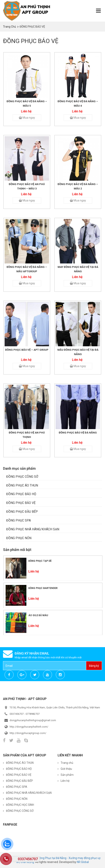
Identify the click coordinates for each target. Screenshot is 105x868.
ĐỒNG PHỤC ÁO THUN (22, 485)
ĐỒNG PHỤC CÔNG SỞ (22, 477)
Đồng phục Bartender (43, 588)
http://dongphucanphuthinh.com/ (29, 727)
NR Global (83, 862)
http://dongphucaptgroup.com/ (28, 733)
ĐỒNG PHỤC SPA (18, 520)
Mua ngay (27, 118)
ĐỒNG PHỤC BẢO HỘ (21, 494)
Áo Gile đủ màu (38, 615)
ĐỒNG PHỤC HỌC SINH (20, 805)
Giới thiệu (66, 769)
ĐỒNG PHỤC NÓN (19, 538)
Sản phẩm (67, 775)
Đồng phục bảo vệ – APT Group (27, 350)
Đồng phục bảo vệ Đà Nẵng (78, 433)
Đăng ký (94, 666)
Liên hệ (65, 781)
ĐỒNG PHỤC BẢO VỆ (21, 503)
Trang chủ (9, 27)
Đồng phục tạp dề (40, 561)
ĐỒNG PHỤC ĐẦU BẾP (22, 512)
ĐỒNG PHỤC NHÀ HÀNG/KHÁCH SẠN (33, 529)
